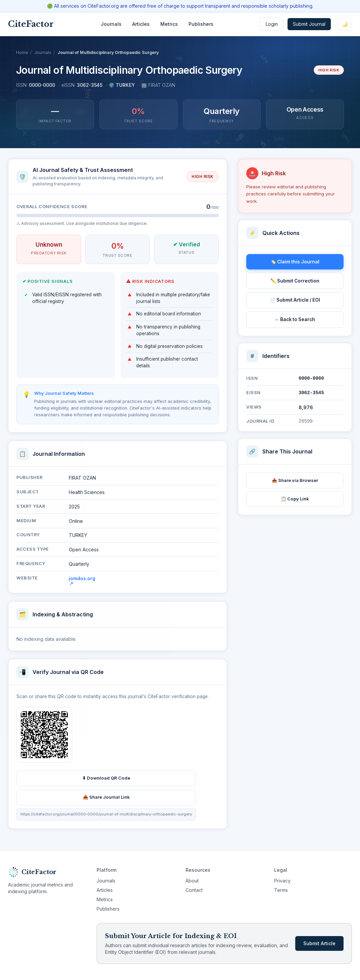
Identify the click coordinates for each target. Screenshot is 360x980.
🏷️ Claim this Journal (295, 262)
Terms (281, 890)
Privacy (282, 881)
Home (22, 52)
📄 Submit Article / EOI (295, 300)
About (192, 881)
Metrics (169, 24)
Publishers (201, 24)
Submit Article (319, 943)
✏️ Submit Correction (295, 281)
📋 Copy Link (295, 499)
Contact (194, 890)
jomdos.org (82, 582)
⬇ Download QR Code (106, 780)
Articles (141, 24)
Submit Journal (309, 24)
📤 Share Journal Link (106, 799)
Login (272, 24)
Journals (111, 24)
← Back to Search (295, 319)
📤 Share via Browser (295, 480)
